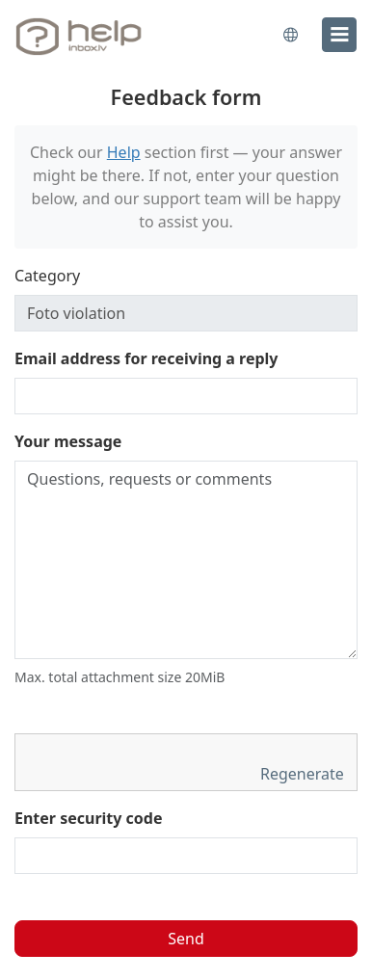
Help (124, 152)
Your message (68, 441)
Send (186, 939)
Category (47, 276)
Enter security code (89, 818)
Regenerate (304, 774)
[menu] (339, 35)
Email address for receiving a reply (146, 358)
